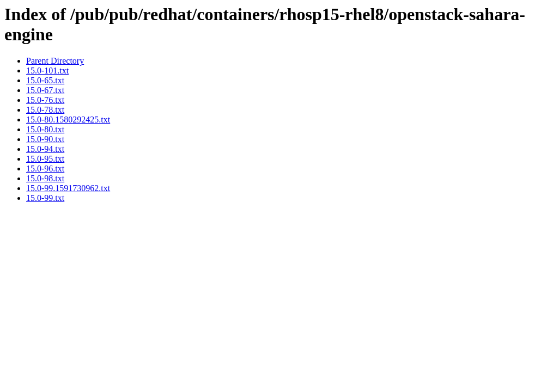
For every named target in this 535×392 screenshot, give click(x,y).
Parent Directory (55, 61)
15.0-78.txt (45, 110)
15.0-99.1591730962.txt (68, 188)
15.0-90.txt (45, 139)
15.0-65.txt (45, 80)
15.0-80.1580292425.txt (68, 120)
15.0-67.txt (45, 90)
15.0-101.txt (47, 71)
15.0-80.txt (45, 129)
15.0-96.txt (45, 169)
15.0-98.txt (45, 178)
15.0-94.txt (45, 149)
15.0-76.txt (45, 100)
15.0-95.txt (45, 159)
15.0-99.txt (45, 198)
